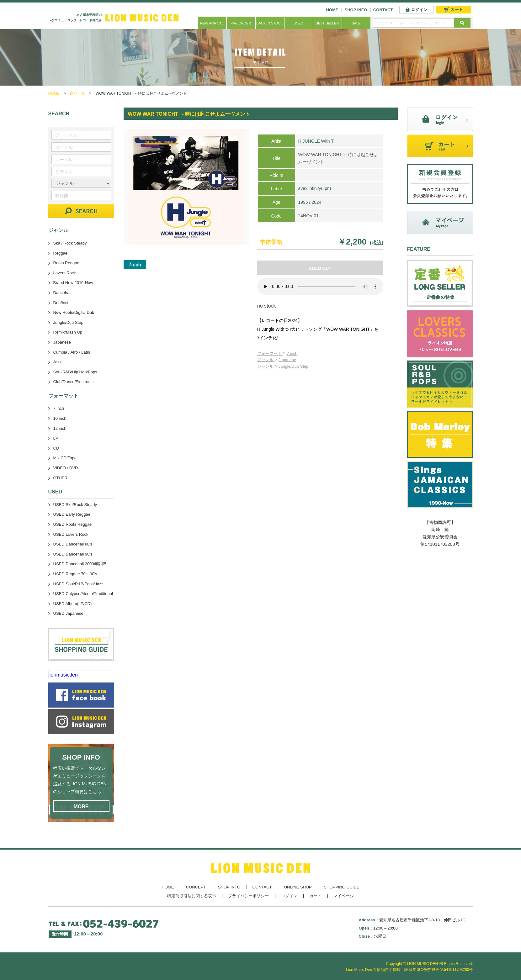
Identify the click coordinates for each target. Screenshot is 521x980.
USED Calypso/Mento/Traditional (83, 594)
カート (315, 896)
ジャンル (266, 360)
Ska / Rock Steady (70, 243)
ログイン (289, 896)
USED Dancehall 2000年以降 (80, 564)
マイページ (344, 896)
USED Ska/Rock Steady (75, 505)
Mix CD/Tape (65, 458)
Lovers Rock (65, 273)
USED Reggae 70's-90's (75, 574)
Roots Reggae (66, 263)
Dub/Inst (61, 303)
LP (56, 438)
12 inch (60, 428)
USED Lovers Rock (71, 534)
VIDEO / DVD (66, 468)
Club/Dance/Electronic (74, 382)
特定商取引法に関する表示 (192, 896)
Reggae (61, 253)
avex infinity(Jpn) (314, 188)
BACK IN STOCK (270, 23)
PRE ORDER (241, 23)
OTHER (61, 478)
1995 (303, 202)
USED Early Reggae (72, 514)
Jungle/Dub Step (294, 366)
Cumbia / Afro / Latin (72, 352)
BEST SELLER (327, 23)
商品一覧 (77, 93)
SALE (356, 23)
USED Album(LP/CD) (73, 604)
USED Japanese (68, 613)
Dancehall (62, 293)
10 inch (60, 418)
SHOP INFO (356, 10)
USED (298, 23)
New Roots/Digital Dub (74, 312)
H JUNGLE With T (316, 141)
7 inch (292, 353)
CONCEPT (196, 887)
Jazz (58, 362)
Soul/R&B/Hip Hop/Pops (75, 372)
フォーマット (270, 353)
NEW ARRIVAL (212, 23)
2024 (316, 202)
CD (56, 448)
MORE (81, 806)
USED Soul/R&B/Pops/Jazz (78, 584)
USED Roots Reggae (73, 524)
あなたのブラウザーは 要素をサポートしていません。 (320, 287)
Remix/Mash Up (68, 332)
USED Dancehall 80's (73, 544)
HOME (332, 10)
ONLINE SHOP (298, 887)
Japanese (287, 360)
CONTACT (383, 10)
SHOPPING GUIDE (341, 887)
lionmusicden (63, 675)
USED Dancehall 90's (73, 554)
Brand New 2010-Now (73, 283)
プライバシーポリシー (248, 896)
